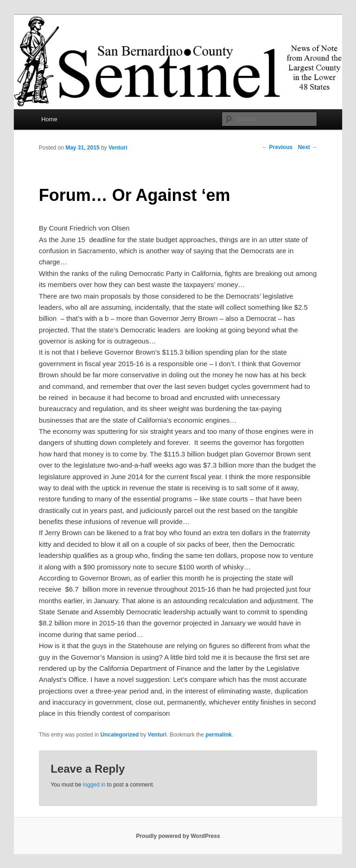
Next (308, 147)
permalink (219, 735)
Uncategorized (120, 735)
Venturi (118, 148)
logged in (94, 785)
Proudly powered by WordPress (178, 836)
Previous (277, 147)
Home (49, 119)
